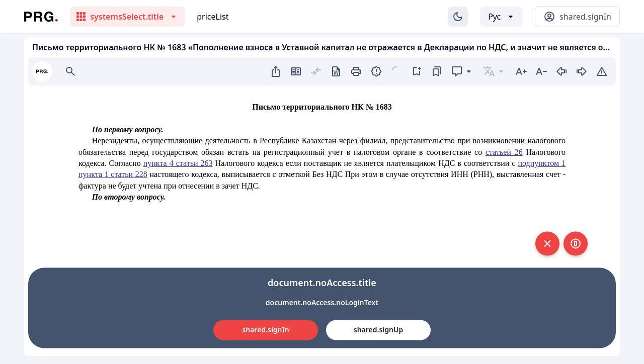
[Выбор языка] (501, 17)
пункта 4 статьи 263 (178, 163)
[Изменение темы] (458, 17)
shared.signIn (265, 330)
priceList (213, 17)
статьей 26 (504, 152)
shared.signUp (378, 330)
